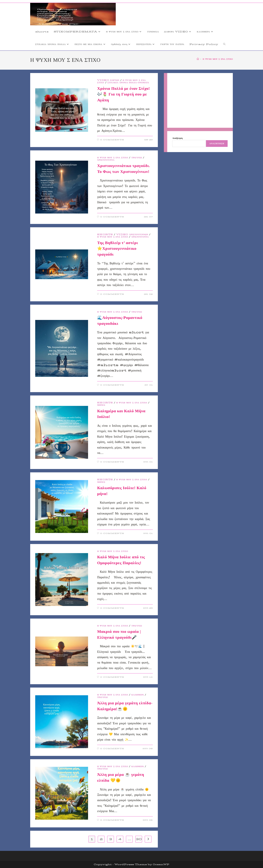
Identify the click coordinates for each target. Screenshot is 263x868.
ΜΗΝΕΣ (101, 405)
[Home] (198, 59)
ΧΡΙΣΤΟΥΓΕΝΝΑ (106, 160)
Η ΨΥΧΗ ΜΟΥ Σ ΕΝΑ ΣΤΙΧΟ (218, 59)
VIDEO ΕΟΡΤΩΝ (108, 80)
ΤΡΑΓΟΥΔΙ (137, 158)
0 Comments (112, 140)
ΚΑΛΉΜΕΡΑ (138, 695)
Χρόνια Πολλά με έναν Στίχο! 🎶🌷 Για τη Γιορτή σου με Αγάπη (123, 94)
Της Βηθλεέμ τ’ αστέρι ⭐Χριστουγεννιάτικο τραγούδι (117, 249)
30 (139, 839)
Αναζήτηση (177, 138)
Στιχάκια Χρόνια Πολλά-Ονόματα (128, 83)
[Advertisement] (200, 100)
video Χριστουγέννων (132, 234)
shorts (105, 234)
